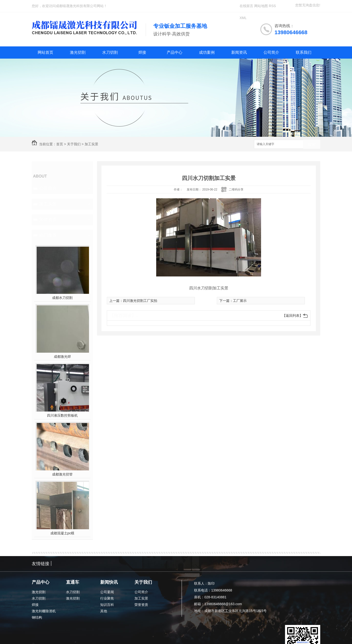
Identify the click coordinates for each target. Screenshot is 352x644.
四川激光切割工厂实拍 (140, 301)
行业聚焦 (107, 598)
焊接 (142, 52)
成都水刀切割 (62, 298)
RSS (272, 6)
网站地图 (261, 6)
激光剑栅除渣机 (44, 611)
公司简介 (271, 52)
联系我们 (304, 52)
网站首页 (45, 52)
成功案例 (207, 52)
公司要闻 (107, 592)
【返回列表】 (293, 316)
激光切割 (78, 52)
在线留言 (246, 6)
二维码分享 (236, 190)
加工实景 (91, 144)
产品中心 (175, 52)
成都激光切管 (62, 474)
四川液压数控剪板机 (62, 415)
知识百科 (107, 605)
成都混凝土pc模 (62, 533)
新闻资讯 (239, 52)
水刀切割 (110, 52)
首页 (60, 144)
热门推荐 (48, 235)
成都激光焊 (62, 357)
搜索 (312, 144)
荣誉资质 (48, 220)
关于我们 (74, 144)
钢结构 (37, 617)
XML (243, 18)
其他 (104, 611)
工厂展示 (240, 301)
